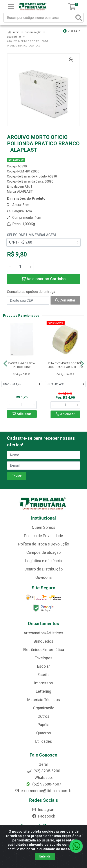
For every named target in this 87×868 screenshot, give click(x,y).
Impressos (43, 683)
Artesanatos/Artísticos (43, 633)
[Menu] (11, 7)
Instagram (43, 810)
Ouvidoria (43, 577)
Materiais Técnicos (44, 700)
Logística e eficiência (43, 561)
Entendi (45, 856)
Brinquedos (43, 641)
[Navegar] (5, 364)
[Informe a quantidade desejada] (20, 267)
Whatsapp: (44, 778)
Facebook (43, 816)
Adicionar (22, 414)
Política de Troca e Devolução (44, 544)
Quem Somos (44, 527)
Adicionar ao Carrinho (43, 279)
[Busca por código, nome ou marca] (39, 18)
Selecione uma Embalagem (31, 235)
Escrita (43, 675)
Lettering (43, 691)
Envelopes (44, 658)
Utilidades (43, 741)
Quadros (44, 733)
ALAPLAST (25, 192)
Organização (44, 708)
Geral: (44, 764)
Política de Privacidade (43, 536)
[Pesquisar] (79, 18)
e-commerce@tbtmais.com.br (43, 791)
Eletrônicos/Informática (44, 650)
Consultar (65, 300)
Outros (43, 716)
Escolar (43, 666)
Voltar (71, 31)
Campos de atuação (43, 552)
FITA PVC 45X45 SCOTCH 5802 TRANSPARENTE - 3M (65, 365)
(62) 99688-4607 (44, 784)
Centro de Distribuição (43, 569)
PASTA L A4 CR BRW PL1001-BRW (22, 365)
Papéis (43, 725)
